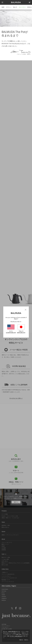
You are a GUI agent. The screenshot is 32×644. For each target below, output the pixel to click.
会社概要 (4, 548)
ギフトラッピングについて (8, 582)
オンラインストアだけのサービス (9, 578)
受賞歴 (3, 546)
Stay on (21, 329)
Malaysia (4, 600)
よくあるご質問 (5, 559)
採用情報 (4, 550)
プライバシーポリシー (6, 626)
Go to (11, 329)
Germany (4, 591)
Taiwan (3, 595)
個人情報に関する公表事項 (7, 629)
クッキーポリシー (5, 627)
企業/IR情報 (4, 624)
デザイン (9, 7)
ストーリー (22, 7)
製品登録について (6, 580)
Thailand (4, 597)
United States (5, 589)
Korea (3, 593)
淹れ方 (15, 7)
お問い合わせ (5, 561)
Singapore (4, 598)
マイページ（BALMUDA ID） (8, 574)
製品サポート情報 (6, 557)
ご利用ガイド (5, 572)
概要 (3, 7)
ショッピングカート (6, 576)
